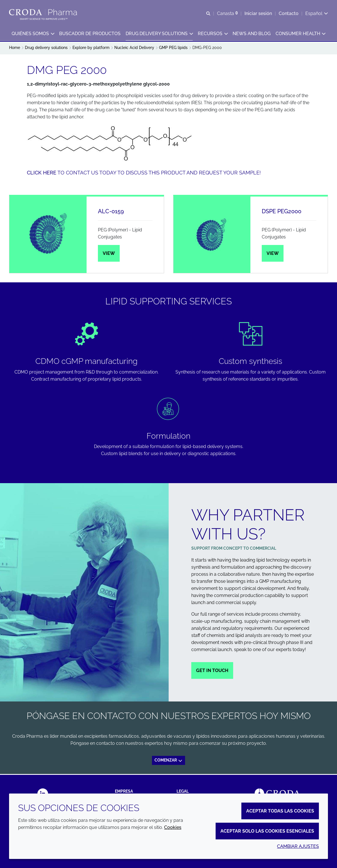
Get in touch (212, 671)
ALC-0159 (111, 212)
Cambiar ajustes (298, 846)
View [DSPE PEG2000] (273, 254)
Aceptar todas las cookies (280, 811)
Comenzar (169, 761)
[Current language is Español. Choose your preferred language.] (317, 13)
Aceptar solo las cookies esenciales (267, 831)
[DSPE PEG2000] (212, 236)
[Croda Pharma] (44, 12)
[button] (33, 34)
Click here (42, 173)
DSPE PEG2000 (282, 212)
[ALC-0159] (48, 236)
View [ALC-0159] (109, 254)
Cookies (173, 827)
